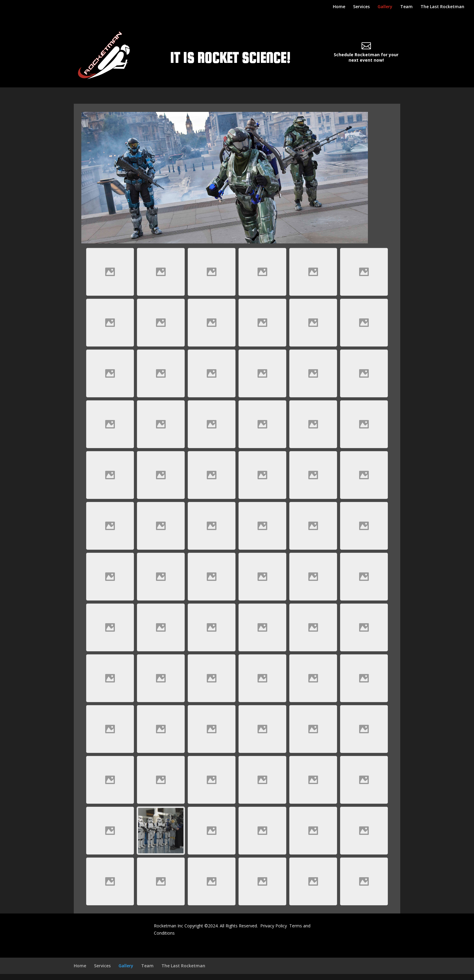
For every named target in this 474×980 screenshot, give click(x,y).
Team (406, 7)
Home (339, 7)
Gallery (385, 7)
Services (361, 7)
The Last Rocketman (442, 7)
